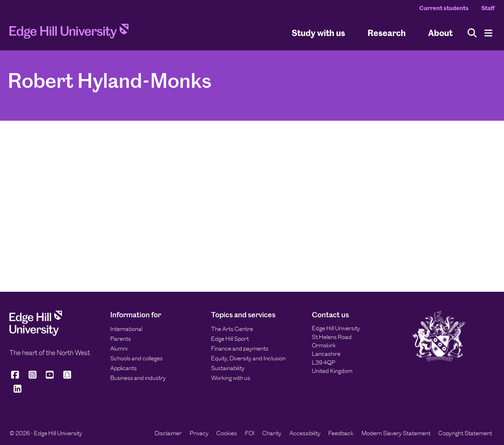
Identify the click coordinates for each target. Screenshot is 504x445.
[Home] (69, 33)
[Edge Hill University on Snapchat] (67, 378)
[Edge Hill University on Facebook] (16, 378)
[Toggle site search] (472, 33)
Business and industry (138, 378)
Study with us (318, 33)
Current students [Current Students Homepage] (444, 8)
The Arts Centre (232, 329)
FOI (250, 433)
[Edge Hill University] (36, 334)
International (126, 329)
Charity (272, 433)
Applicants (124, 368)
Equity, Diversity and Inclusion (248, 358)
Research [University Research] (387, 33)
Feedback (341, 433)
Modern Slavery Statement (396, 433)
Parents (121, 339)
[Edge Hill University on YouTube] (50, 378)
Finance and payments (240, 348)
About (440, 33)
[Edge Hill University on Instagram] (33, 378)
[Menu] (488, 33)
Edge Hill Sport (230, 339)
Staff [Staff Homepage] (488, 8)
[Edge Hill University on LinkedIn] (17, 392)
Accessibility (305, 433)
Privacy (199, 433)
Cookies (227, 433)
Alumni (119, 348)
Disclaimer (168, 433)
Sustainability (228, 368)
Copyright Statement (465, 433)
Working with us (231, 378)
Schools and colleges (136, 358)
